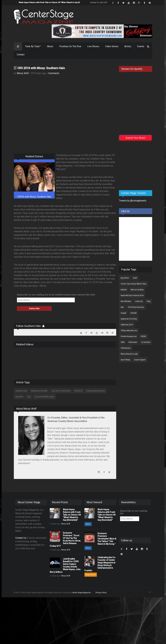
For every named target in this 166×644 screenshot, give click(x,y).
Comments (54, 73)
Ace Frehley (125, 360)
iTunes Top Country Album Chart (134, 284)
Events (141, 46)
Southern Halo (21, 391)
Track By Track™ (33, 46)
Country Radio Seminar (96, 391)
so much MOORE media (44, 397)
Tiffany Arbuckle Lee (129, 331)
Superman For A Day (129, 319)
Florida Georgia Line (129, 336)
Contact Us (21, 538)
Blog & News (91, 575)
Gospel (123, 313)
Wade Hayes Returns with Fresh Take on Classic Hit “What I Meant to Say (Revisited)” (53, 2)
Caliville (133, 313)
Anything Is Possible (39, 391)
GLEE (135, 278)
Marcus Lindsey (137, 290)
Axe (122, 307)
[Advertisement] (141, 165)
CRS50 (143, 336)
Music (50, 46)
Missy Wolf (23, 73)
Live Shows (93, 46)
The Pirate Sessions (136, 307)
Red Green (133, 342)
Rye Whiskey (126, 301)
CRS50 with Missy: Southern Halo (34, 197)
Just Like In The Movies (61, 391)
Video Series (112, 46)
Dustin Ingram (140, 360)
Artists (128, 46)
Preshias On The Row (70, 46)
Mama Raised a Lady (129, 354)
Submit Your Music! (136, 138)
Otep (149, 301)
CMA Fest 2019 (127, 325)
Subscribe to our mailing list (134, 512)
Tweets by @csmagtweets (133, 201)
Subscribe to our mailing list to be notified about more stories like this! (56, 295)
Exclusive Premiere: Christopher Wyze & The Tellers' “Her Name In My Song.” (107, 539)
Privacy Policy (101, 593)
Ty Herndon (146, 342)
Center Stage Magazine (81, 593)
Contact (21, 55)
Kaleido (124, 290)
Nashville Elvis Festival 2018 (132, 295)
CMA (123, 342)
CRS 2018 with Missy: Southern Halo (41, 68)
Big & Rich (125, 278)
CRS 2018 (78, 391)
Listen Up (139, 301)
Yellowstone (126, 348)
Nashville (19, 397)
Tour (29, 397)
